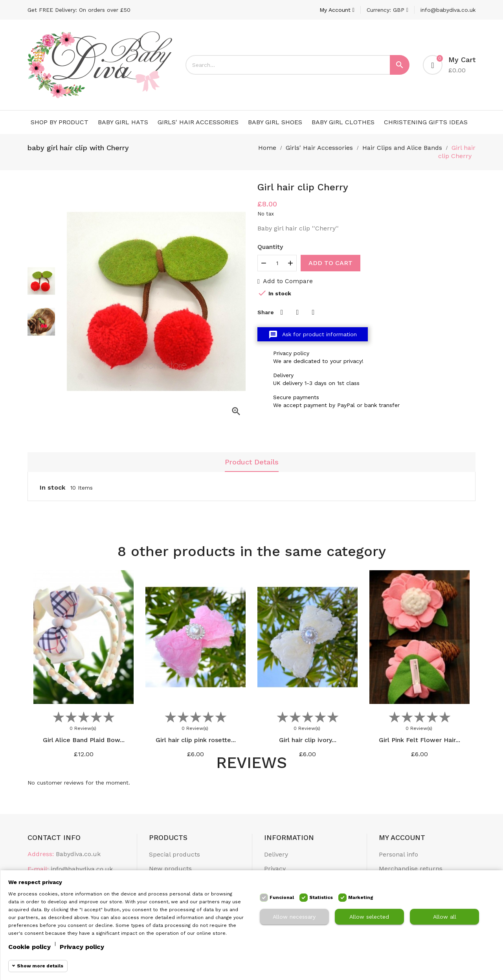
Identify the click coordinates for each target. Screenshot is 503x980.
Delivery (276, 854)
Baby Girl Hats (123, 122)
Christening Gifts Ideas (426, 122)
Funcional (282, 897)
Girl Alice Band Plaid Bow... (84, 740)
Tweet (297, 312)
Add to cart (330, 263)
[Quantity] (277, 263)
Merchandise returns (411, 869)
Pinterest (313, 312)
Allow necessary (294, 917)
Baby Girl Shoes (275, 122)
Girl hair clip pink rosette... (196, 740)
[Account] (337, 10)
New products (170, 869)
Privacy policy (82, 947)
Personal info (398, 854)
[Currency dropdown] (387, 10)
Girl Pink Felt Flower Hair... (419, 740)
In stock (52, 487)
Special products (174, 854)
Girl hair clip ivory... (308, 740)
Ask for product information (313, 335)
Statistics (321, 897)
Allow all (445, 917)
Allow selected (369, 917)
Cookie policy (29, 947)
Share (282, 312)
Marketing (361, 897)
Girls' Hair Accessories (198, 122)
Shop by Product (60, 122)
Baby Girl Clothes (343, 122)
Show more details (40, 966)
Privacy (275, 869)
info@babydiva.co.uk (448, 10)
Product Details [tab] (252, 462)
